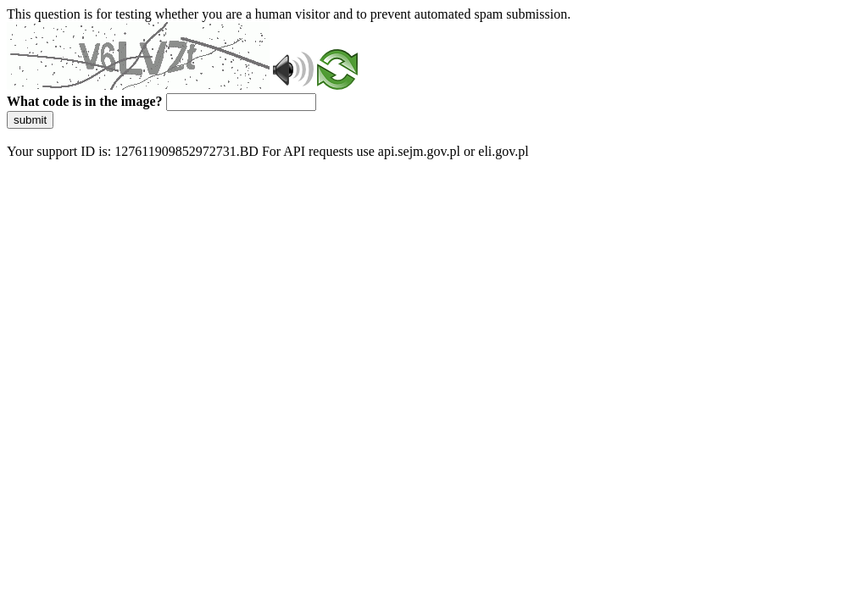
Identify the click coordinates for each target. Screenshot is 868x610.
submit (30, 120)
